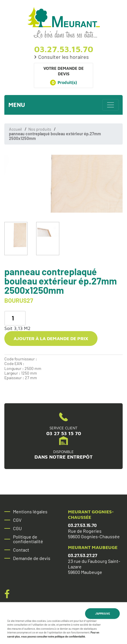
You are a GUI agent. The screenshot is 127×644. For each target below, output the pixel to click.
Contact (21, 550)
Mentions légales (30, 512)
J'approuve (103, 614)
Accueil (15, 129)
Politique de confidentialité (28, 539)
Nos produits (40, 129)
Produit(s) (63, 83)
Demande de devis (32, 558)
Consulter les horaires (63, 57)
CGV (17, 520)
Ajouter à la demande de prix (51, 338)
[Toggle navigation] (111, 105)
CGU (17, 528)
